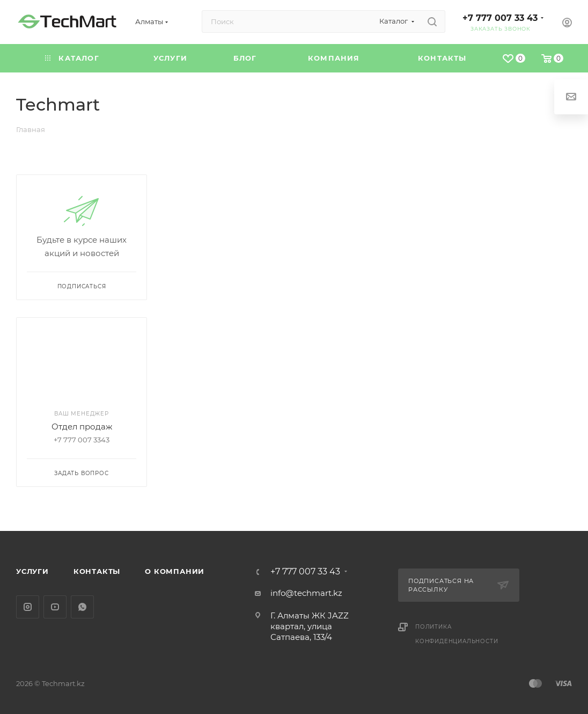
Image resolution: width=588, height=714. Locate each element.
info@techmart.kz (306, 593)
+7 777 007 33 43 (500, 18)
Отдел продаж (82, 427)
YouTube (55, 607)
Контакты (97, 571)
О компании (175, 571)
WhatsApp (82, 607)
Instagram (28, 607)
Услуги (32, 571)
